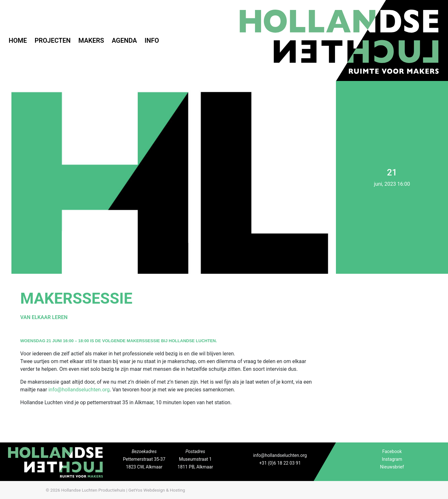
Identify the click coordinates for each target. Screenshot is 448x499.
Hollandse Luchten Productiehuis (93, 490)
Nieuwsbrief (392, 467)
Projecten (53, 40)
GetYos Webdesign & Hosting (157, 490)
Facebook (392, 451)
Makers (91, 40)
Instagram (392, 459)
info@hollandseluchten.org (79, 390)
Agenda (124, 40)
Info (152, 40)
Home (18, 40)
